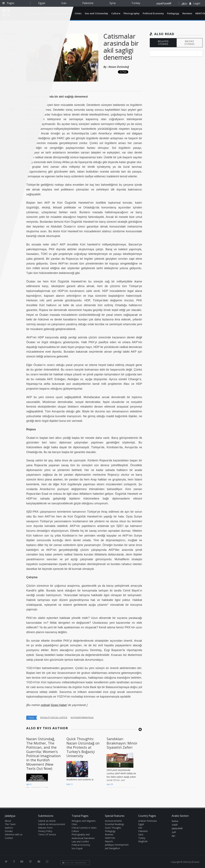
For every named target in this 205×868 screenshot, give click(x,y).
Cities (78, 13)
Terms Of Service (47, 834)
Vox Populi (77, 848)
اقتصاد (175, 825)
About (8, 821)
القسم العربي (164, 3)
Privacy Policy (45, 831)
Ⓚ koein (195, 862)
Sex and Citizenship (96, 13)
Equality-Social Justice (54, 717)
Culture (116, 13)
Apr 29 (110, 784)
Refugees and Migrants (84, 821)
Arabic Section (180, 816)
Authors (9, 828)
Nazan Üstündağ (119, 67)
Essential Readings (115, 824)
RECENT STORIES (190, 43)
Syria (113, 3)
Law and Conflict (80, 841)
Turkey (136, 3)
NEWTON (110, 838)
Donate (9, 831)
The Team (10, 824)
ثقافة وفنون (177, 828)
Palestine (88, 3)
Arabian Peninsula (147, 821)
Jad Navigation (112, 848)
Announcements (113, 821)
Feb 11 (70, 784)
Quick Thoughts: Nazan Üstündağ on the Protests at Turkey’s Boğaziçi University (83, 747)
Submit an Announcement (52, 824)
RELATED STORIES (163, 43)
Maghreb (143, 841)
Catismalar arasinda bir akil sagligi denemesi (121, 47)
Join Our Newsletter (75, 863)
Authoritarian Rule (82, 717)
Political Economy (153, 13)
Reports (109, 841)
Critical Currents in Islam (84, 828)
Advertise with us (14, 834)
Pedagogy (173, 13)
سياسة (175, 821)
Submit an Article (47, 821)
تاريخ (174, 832)
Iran (64, 3)
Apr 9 (29, 784)
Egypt (42, 3)
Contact (9, 838)
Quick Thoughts (113, 828)
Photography (131, 13)
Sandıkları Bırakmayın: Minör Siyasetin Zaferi (122, 743)
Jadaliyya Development (117, 845)
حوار (173, 836)
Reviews (187, 13)
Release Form (45, 828)
